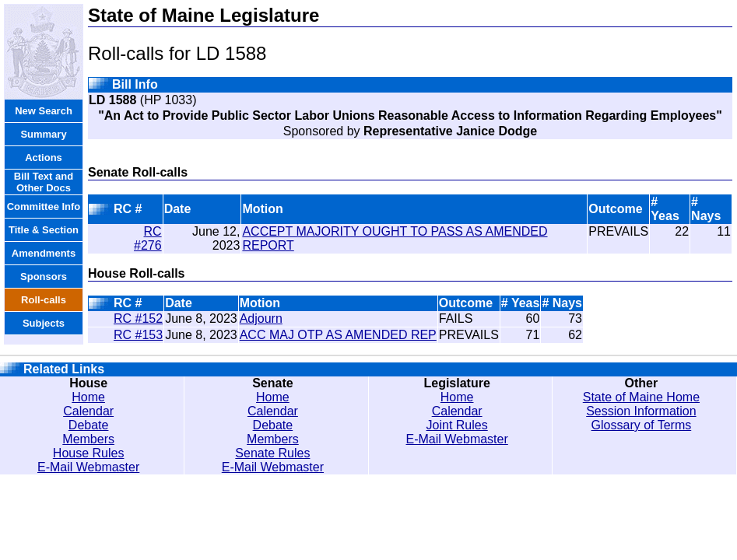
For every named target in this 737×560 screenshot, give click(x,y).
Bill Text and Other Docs (44, 182)
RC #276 (148, 238)
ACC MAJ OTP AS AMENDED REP (338, 335)
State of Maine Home (641, 397)
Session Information (641, 411)
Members (88, 439)
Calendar (88, 411)
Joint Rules (457, 425)
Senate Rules (272, 453)
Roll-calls (44, 300)
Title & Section (44, 230)
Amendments (44, 253)
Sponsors (44, 276)
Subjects (44, 323)
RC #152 (138, 318)
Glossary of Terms (642, 425)
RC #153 (138, 335)
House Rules (89, 453)
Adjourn (261, 318)
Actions (44, 157)
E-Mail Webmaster (88, 467)
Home (88, 397)
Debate (89, 425)
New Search (44, 111)
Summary (43, 134)
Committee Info (44, 206)
